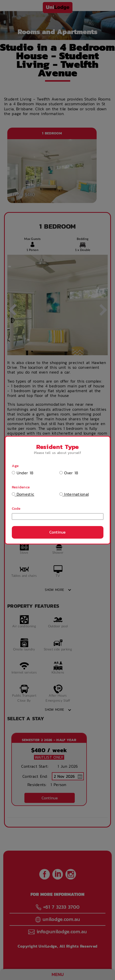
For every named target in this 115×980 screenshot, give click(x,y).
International (74, 494)
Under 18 (23, 473)
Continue (57, 532)
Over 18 (69, 473)
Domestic (23, 494)
